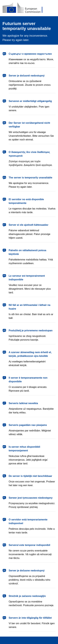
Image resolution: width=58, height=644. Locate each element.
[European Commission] (29, 8)
